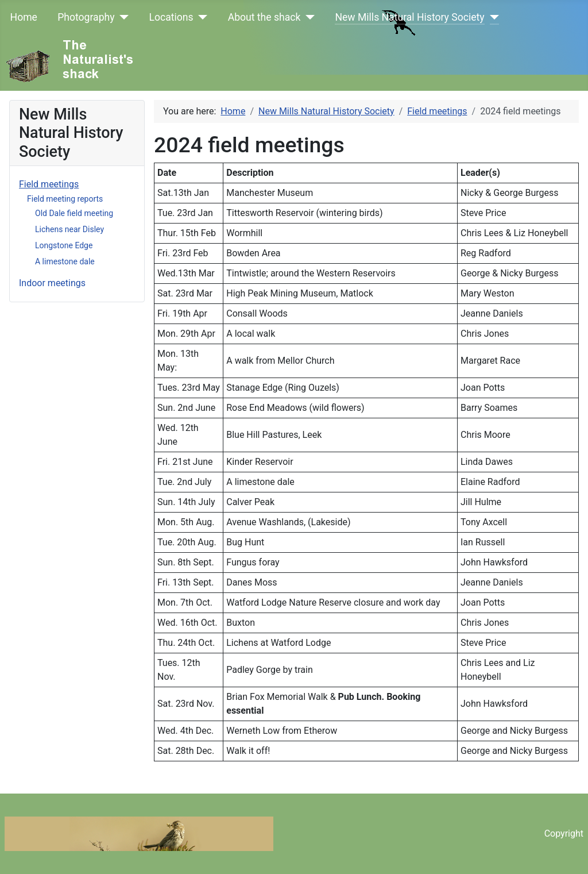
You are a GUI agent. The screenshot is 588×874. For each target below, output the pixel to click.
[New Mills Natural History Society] (492, 17)
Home (24, 17)
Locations (171, 17)
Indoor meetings (52, 283)
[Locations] (201, 17)
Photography (86, 17)
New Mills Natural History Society (409, 17)
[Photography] (122, 17)
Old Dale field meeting (74, 213)
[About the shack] (307, 17)
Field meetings (49, 184)
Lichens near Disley (69, 229)
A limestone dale (65, 261)
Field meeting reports (65, 199)
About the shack (264, 17)
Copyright (564, 833)
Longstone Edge (64, 245)
